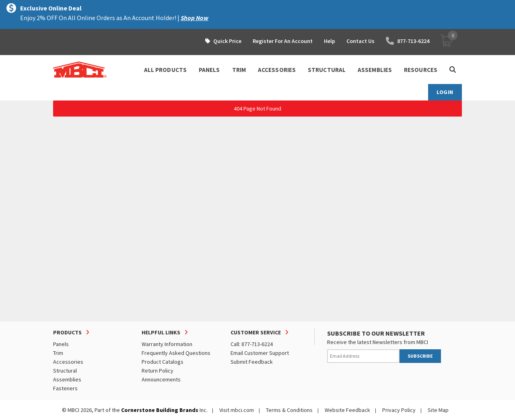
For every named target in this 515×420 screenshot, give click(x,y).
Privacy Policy (399, 410)
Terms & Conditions (289, 410)
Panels (61, 344)
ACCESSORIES (277, 70)
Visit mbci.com (237, 410)
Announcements (161, 379)
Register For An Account (283, 41)
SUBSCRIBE (420, 356)
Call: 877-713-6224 (252, 344)
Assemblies (67, 379)
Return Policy (158, 371)
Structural (65, 371)
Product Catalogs (163, 362)
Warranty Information (167, 344)
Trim (58, 353)
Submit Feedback (252, 362)
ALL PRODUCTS (165, 70)
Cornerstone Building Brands (160, 410)
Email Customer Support (260, 353)
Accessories (68, 362)
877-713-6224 (408, 41)
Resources (421, 70)
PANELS (209, 70)
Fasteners (65, 388)
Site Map (438, 410)
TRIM (239, 70)
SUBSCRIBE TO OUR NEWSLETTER (376, 333)
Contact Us (360, 41)
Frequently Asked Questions (176, 353)
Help (330, 41)
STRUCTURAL (327, 70)
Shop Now (195, 18)
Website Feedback (347, 410)
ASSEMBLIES (375, 70)
